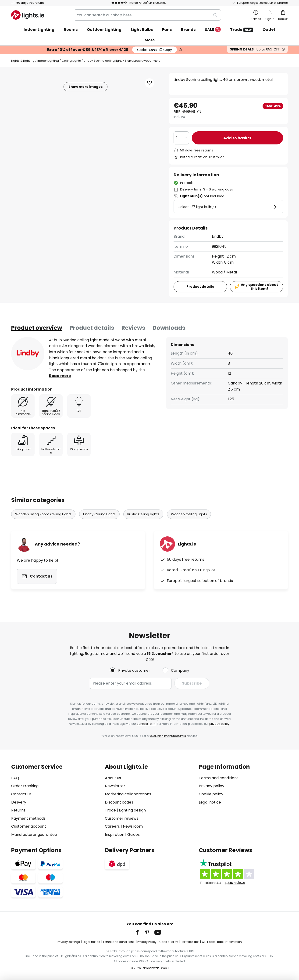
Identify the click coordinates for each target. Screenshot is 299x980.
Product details (92, 328)
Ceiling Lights (71, 61)
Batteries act (190, 942)
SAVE (155, 50)
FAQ (15, 778)
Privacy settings (69, 942)
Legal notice (210, 802)
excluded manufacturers (168, 736)
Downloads (169, 328)
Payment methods (28, 818)
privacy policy (219, 724)
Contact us (21, 794)
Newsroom (133, 826)
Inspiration (115, 835)
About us (113, 778)
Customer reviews (122, 818)
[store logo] (28, 15)
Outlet (269, 30)
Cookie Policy (169, 942)
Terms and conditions (219, 778)
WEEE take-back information (222, 942)
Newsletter (115, 786)
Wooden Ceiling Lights (189, 514)
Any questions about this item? (259, 287)
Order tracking (25, 786)
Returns (18, 810)
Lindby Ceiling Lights (99, 514)
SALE (213, 30)
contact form (146, 724)
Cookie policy (211, 794)
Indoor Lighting (48, 61)
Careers (112, 826)
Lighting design (132, 810)
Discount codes (119, 802)
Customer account (29, 826)
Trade (242, 30)
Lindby (218, 236)
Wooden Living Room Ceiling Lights (43, 514)
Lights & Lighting (23, 61)
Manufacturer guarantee (34, 835)
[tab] (37, 328)
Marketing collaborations (128, 794)
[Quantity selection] (181, 138)
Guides (133, 835)
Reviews (133, 328)
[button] (149, 83)
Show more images (85, 87)
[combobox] (147, 15)
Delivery (19, 802)
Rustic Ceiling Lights (143, 514)
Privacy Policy (147, 942)
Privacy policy (212, 786)
